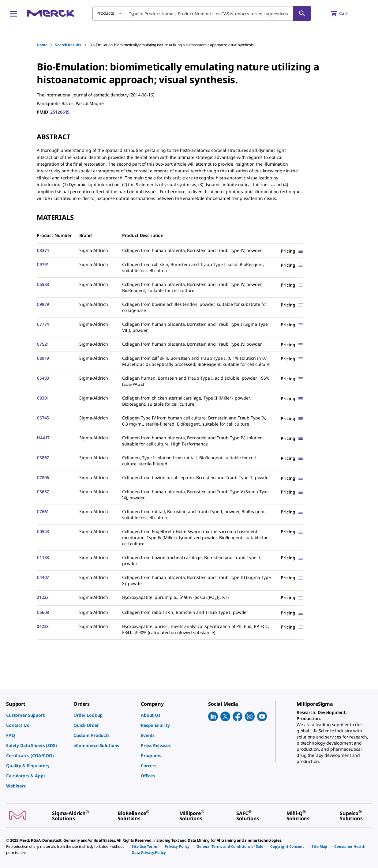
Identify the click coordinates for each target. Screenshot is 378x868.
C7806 (43, 477)
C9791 (43, 264)
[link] (37, 715)
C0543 (43, 531)
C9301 (43, 398)
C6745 (43, 418)
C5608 (43, 612)
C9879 (43, 304)
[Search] (302, 13)
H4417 (43, 438)
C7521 (43, 344)
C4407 (43, 577)
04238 (43, 626)
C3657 (43, 492)
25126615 (60, 112)
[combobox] (202, 13)
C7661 (43, 511)
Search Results (68, 45)
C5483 (43, 378)
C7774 (43, 324)
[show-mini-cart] (344, 13)
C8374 (43, 250)
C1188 (43, 557)
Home (42, 45)
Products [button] (105, 13)
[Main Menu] (13, 13)
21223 (43, 597)
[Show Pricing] (292, 251)
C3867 (43, 458)
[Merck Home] (51, 13)
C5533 (43, 284)
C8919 (43, 358)
